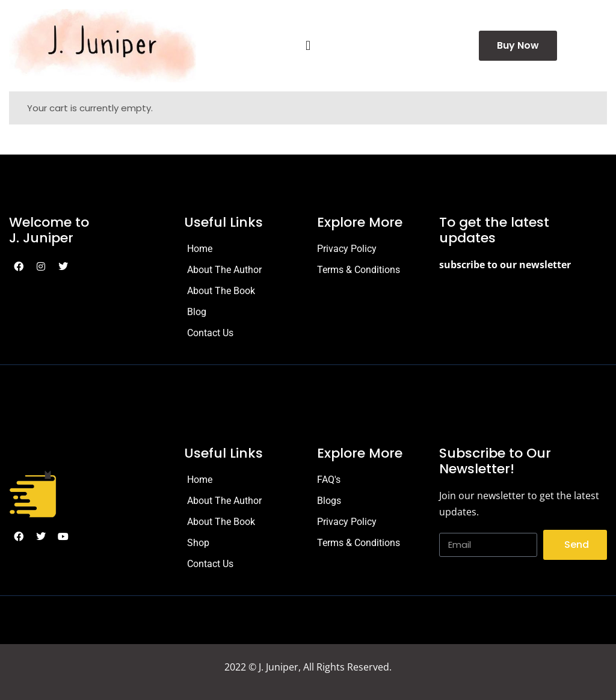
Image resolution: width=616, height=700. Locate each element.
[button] (308, 46)
